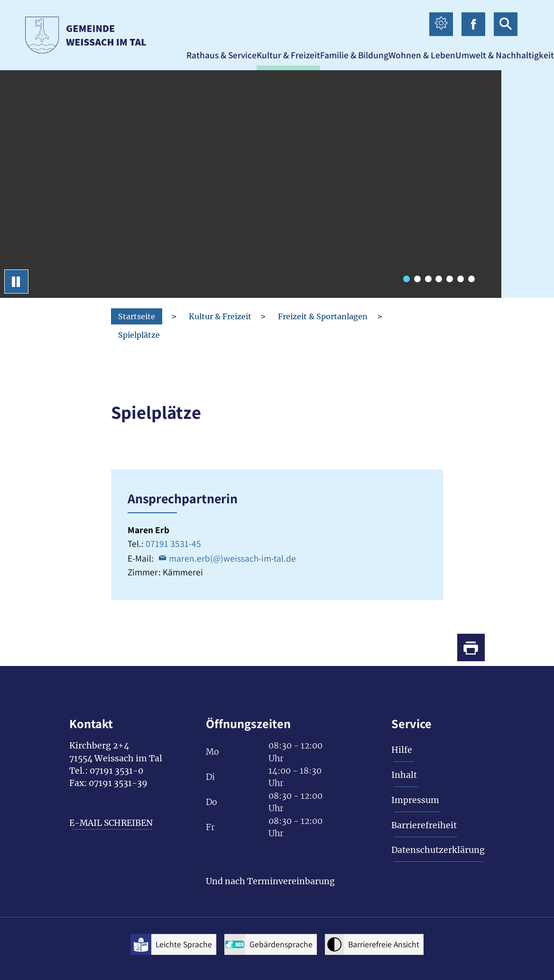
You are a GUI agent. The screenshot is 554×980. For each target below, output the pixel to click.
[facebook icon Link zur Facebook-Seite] (473, 24)
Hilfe (402, 750)
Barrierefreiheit (424, 825)
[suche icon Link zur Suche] (506, 24)
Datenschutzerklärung (438, 850)
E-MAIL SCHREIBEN (111, 823)
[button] (222, 55)
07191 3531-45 (173, 544)
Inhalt (404, 775)
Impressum (415, 800)
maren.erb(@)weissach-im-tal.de (232, 558)
